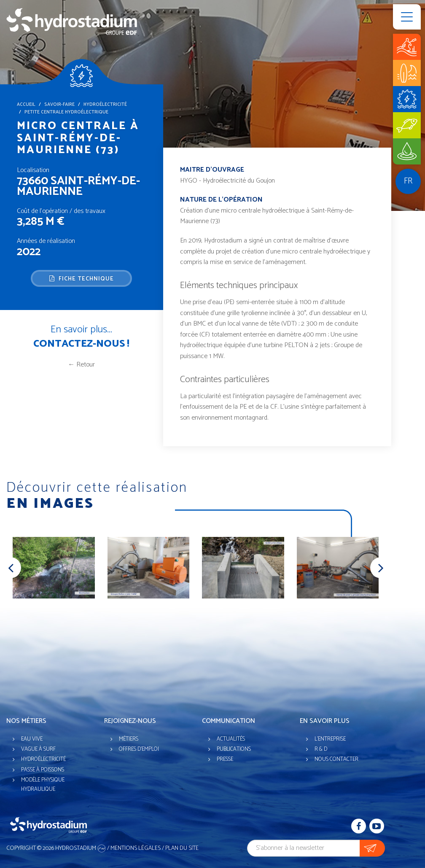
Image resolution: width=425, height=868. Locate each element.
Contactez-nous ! (81, 344)
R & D (321, 749)
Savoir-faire (59, 105)
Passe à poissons (43, 770)
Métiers (129, 739)
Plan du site (182, 848)
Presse (225, 759)
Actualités (231, 739)
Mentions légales (136, 848)
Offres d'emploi (139, 749)
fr (408, 181)
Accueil (26, 105)
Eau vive (32, 739)
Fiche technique (82, 279)
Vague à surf (38, 749)
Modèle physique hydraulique (43, 785)
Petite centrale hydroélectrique (66, 112)
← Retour (81, 365)
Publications (234, 749)
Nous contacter (336, 759)
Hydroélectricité (105, 105)
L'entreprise (330, 739)
